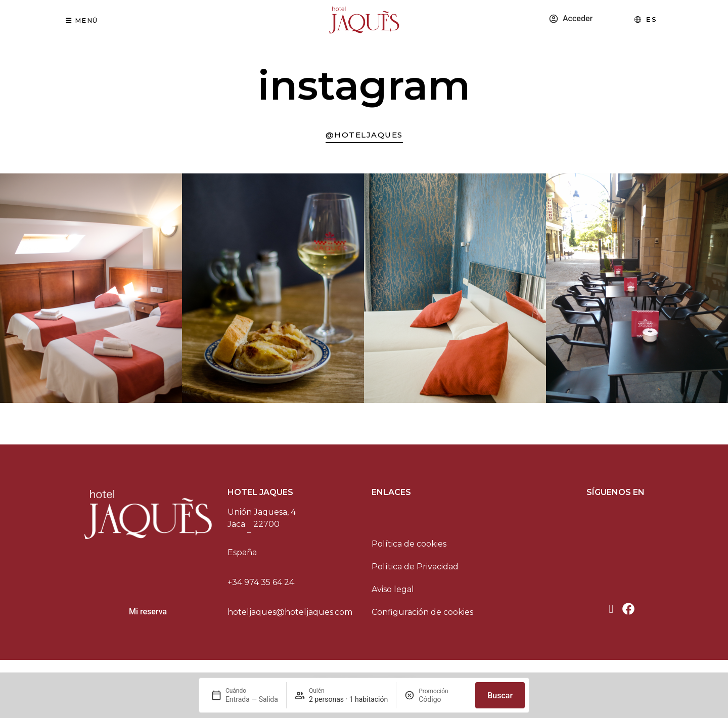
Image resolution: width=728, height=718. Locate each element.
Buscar (500, 695)
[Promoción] (443, 699)
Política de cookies (409, 548)
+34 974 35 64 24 (261, 586)
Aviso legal (393, 593)
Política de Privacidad (415, 571)
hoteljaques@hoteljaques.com (290, 616)
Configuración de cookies (422, 616)
